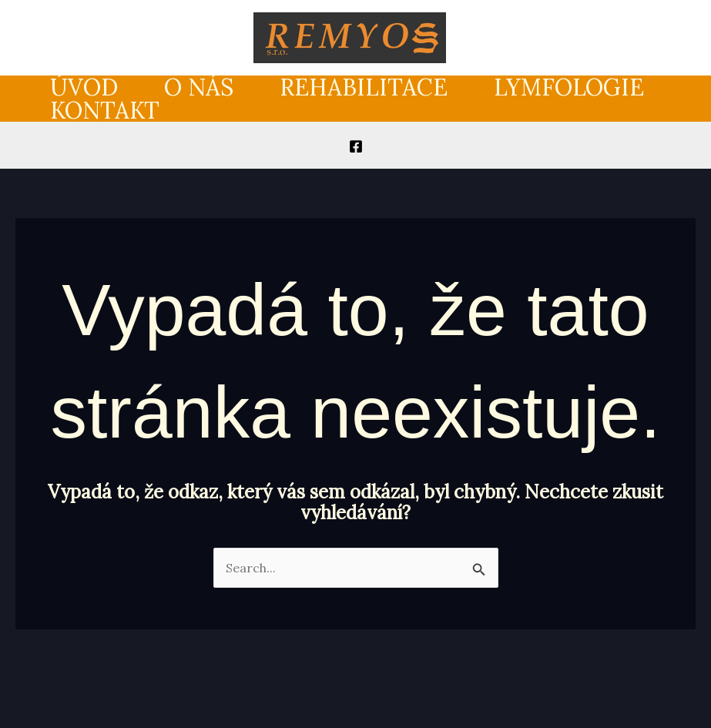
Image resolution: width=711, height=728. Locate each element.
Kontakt (105, 110)
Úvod (84, 87)
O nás (199, 87)
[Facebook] (356, 146)
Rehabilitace (364, 87)
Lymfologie (569, 87)
